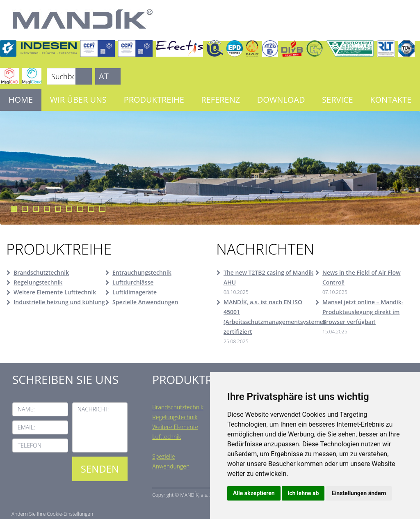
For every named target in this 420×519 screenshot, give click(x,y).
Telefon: (30, 445)
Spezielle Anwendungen (145, 302)
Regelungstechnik (38, 282)
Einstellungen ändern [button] (359, 493)
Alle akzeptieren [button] (254, 493)
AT (104, 76)
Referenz (220, 100)
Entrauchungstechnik (142, 272)
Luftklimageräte (135, 292)
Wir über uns (78, 100)
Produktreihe (154, 100)
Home (21, 100)
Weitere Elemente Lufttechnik (55, 292)
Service (338, 100)
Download (281, 100)
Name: (26, 409)
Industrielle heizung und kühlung (59, 302)
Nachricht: (94, 409)
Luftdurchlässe (133, 282)
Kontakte (391, 100)
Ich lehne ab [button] (303, 493)
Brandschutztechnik (41, 272)
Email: (26, 427)
